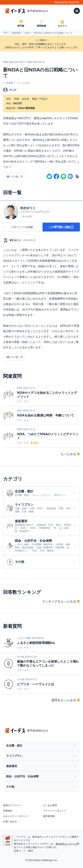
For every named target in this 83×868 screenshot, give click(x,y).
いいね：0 (14, 176)
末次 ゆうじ (15, 240)
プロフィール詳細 (22, 227)
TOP (5, 33)
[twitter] (49, 176)
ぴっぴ (13, 90)
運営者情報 (49, 816)
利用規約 (8, 811)
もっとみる (70, 454)
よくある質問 (50, 805)
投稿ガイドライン (12, 805)
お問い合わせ (10, 822)
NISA (27, 33)
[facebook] (56, 176)
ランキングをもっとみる (61, 601)
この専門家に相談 (61, 227)
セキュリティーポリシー (16, 816)
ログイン (62, 23)
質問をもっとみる (66, 700)
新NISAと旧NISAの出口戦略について (53, 33)
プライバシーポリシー (55, 811)
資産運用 (16, 33)
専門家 (21, 23)
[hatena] (70, 176)
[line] (63, 176)
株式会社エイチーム (66, 844)
